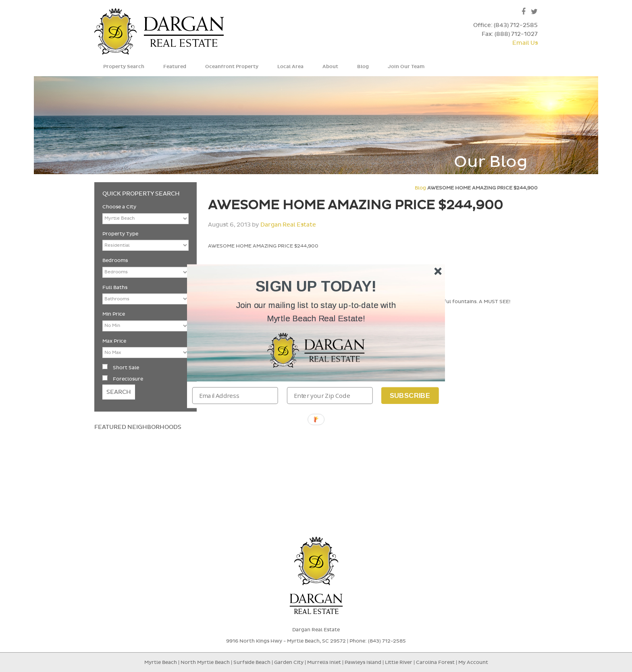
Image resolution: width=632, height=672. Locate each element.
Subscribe (410, 395)
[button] (316, 312)
